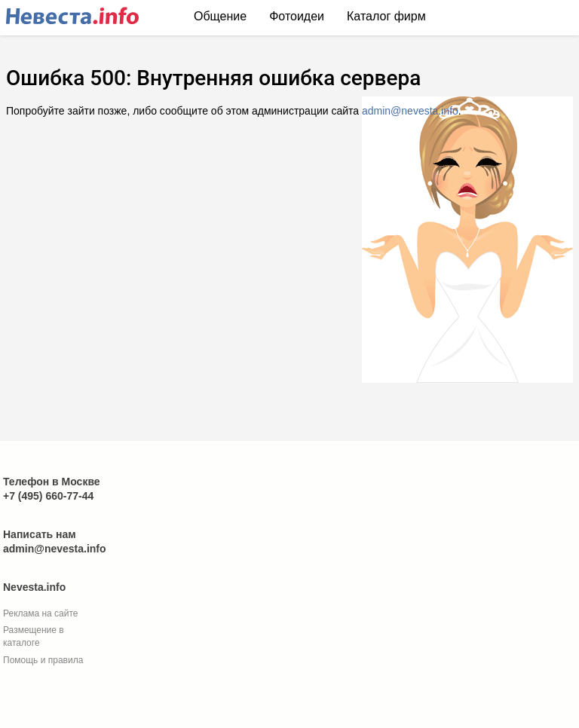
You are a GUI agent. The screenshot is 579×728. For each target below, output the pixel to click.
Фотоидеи (297, 16)
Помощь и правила (43, 660)
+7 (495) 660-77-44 (48, 496)
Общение (220, 16)
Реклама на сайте (41, 613)
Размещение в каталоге (34, 636)
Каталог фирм (386, 16)
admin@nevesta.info (410, 111)
